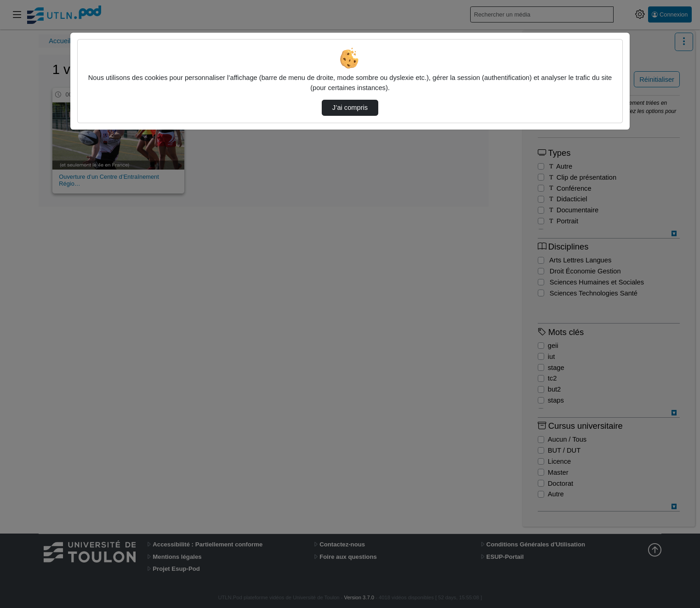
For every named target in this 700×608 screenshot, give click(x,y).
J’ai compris (350, 108)
